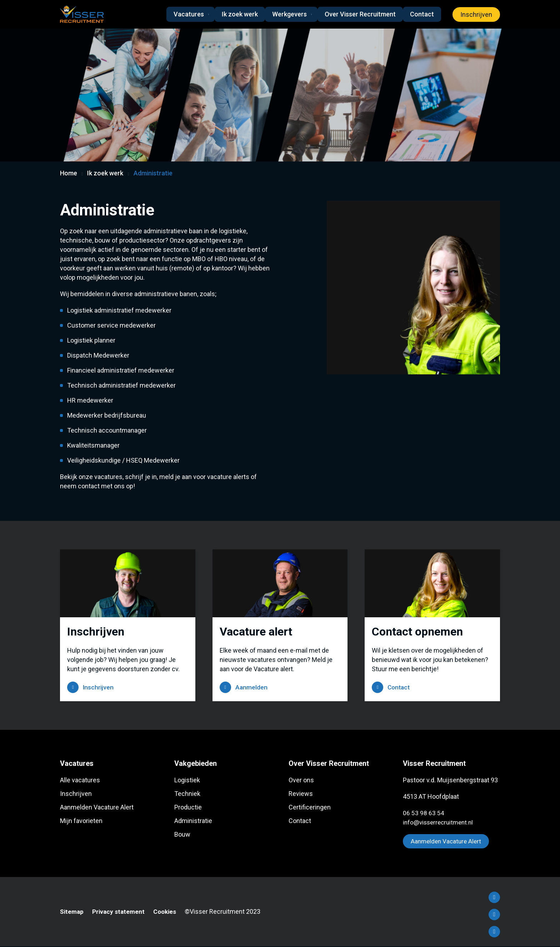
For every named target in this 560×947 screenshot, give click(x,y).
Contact (422, 14)
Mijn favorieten (81, 821)
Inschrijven (476, 14)
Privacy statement (121, 912)
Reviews (301, 794)
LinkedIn (494, 915)
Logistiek (187, 780)
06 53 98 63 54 (424, 813)
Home (69, 173)
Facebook (494, 898)
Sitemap (72, 912)
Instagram (494, 932)
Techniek (187, 794)
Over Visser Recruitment (360, 14)
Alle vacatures (80, 780)
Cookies (168, 912)
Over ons (301, 780)
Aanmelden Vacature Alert (97, 808)
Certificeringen (310, 808)
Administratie (193, 821)
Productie (188, 808)
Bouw (182, 835)
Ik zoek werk (237, 14)
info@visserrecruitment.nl (440, 823)
